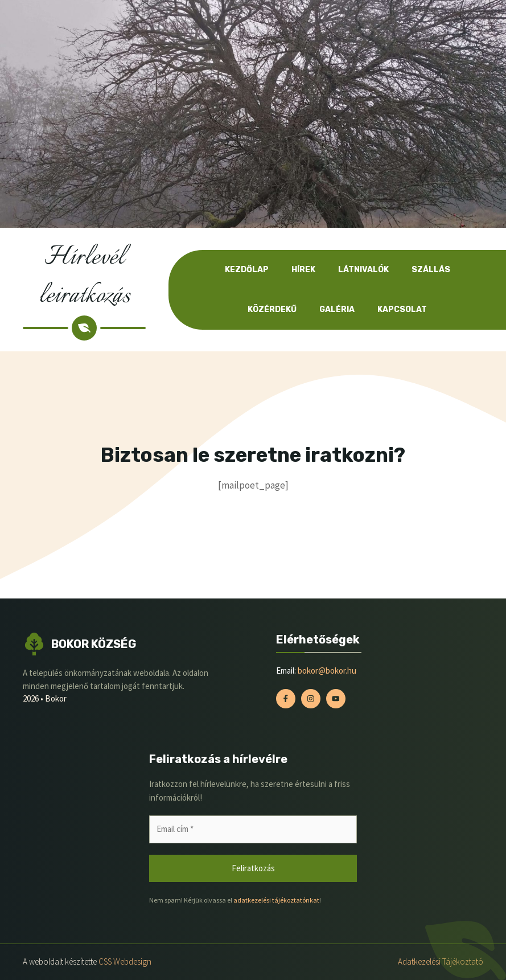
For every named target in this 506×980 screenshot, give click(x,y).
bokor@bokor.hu (327, 671)
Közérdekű (272, 309)
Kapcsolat (402, 309)
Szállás (431, 270)
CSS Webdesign (125, 961)
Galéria (337, 309)
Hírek (303, 270)
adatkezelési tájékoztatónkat (276, 900)
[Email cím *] (253, 829)
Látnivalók (363, 270)
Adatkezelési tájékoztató (441, 961)
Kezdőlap (247, 270)
